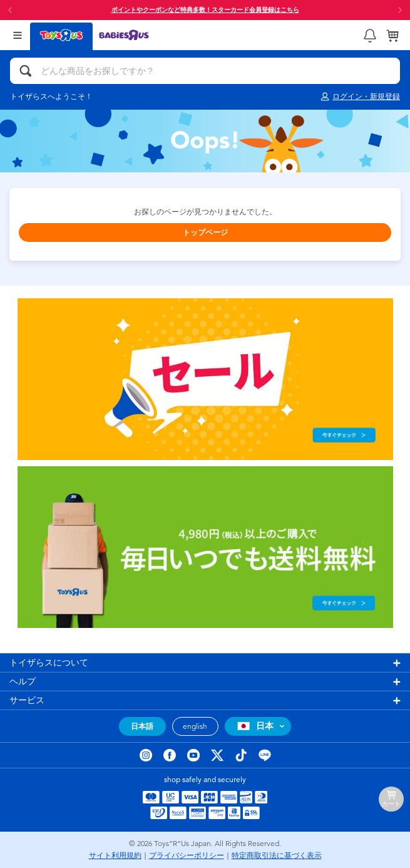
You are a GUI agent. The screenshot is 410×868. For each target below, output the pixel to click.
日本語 (142, 726)
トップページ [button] (205, 233)
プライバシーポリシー (187, 855)
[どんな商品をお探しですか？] (205, 71)
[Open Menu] (18, 35)
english (195, 726)
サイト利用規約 (115, 855)
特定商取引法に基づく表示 (277, 855)
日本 (254, 726)
